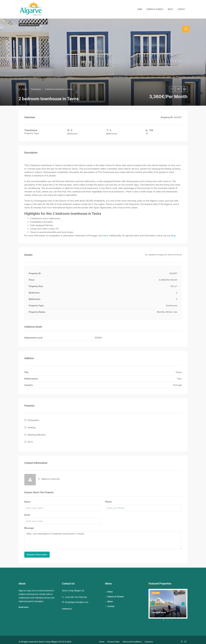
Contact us (67, 605)
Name (27, 498)
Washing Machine (37, 432)
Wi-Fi (30, 439)
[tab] (186, 29)
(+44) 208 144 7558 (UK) (76, 593)
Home (140, 9)
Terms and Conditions (132, 638)
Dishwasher (34, 420)
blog (173, 236)
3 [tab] (174, 617)
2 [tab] (169, 617)
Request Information (37, 551)
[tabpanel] (168, 600)
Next (183, 600)
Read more (24, 603)
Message (29, 524)
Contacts (149, 638)
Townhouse (36, 89)
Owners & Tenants (155, 9)
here (106, 236)
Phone (108, 498)
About (170, 9)
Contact (181, 9)
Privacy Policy (113, 638)
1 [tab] (165, 617)
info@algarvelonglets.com (77, 598)
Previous (153, 600)
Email (27, 511)
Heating (32, 426)
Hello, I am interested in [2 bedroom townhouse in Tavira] (103, 536)
